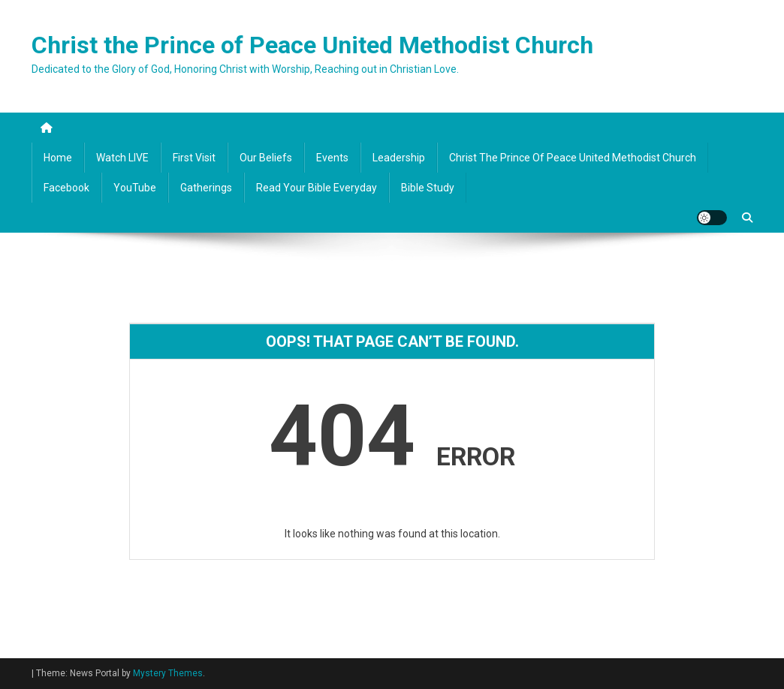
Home (58, 158)
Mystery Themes (168, 673)
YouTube (135, 188)
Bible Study (428, 188)
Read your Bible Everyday (317, 188)
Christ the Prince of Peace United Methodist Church (312, 45)
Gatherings (206, 188)
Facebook (66, 188)
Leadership (399, 158)
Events (332, 158)
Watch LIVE (122, 158)
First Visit (194, 158)
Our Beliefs (266, 158)
